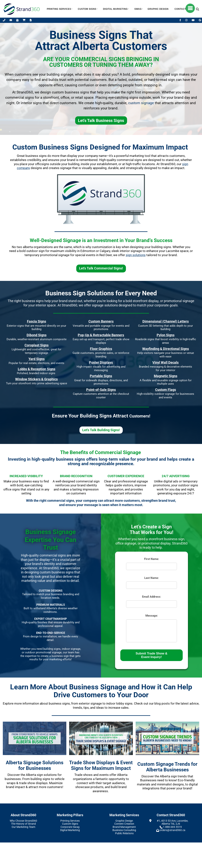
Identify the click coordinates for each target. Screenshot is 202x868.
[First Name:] (152, 566)
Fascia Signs (37, 321)
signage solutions (105, 305)
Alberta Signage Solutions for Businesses (35, 766)
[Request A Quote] (31, 20)
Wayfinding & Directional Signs (166, 349)
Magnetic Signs (166, 376)
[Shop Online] (24, 20)
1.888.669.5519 (172, 827)
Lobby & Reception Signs (37, 369)
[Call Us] (4, 20)
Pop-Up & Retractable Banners (101, 335)
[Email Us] (11, 20)
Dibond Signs (37, 335)
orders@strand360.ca (172, 830)
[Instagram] (187, 20)
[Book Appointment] (18, 20)
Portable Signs (101, 376)
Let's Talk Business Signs (101, 119)
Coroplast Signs (37, 345)
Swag (138, 9)
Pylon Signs (166, 335)
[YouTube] (193, 20)
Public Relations (124, 833)
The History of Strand (23, 824)
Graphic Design (158, 9)
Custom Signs (87, 9)
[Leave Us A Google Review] (200, 20)
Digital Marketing (115, 9)
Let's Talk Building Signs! (101, 428)
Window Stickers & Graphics (36, 379)
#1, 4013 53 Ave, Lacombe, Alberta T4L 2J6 (172, 822)
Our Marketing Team (23, 827)
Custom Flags (166, 390)
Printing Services (59, 9)
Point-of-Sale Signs (101, 390)
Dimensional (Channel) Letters (166, 321)
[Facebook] (181, 20)
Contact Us (182, 9)
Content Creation (124, 824)
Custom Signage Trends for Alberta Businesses (167, 767)
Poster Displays (101, 362)
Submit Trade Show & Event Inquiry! (152, 655)
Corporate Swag (70, 827)
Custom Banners (101, 321)
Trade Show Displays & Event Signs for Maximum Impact (101, 766)
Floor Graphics (101, 349)
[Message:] (152, 631)
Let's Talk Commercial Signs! (101, 267)
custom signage (141, 103)
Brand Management (124, 827)
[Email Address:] (152, 604)
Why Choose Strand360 (23, 821)
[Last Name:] (152, 585)
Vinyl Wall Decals (165, 362)
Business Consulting (124, 830)
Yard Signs (37, 359)
